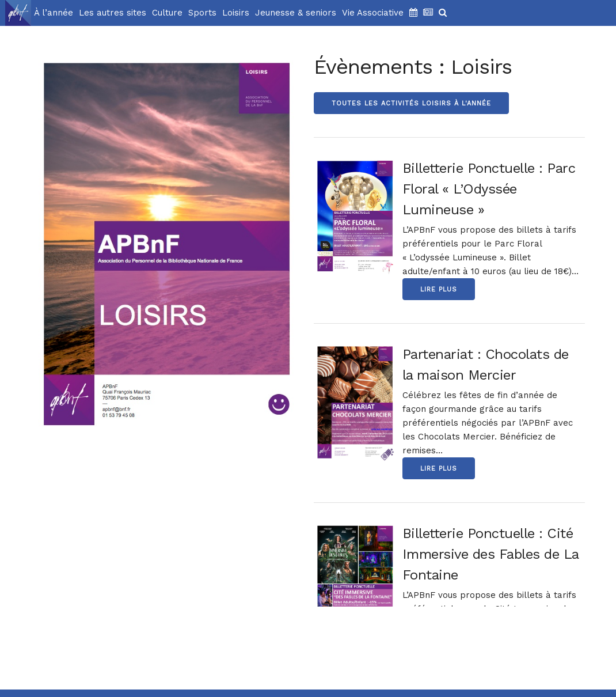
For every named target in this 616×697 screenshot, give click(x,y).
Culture (167, 13)
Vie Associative (373, 13)
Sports (202, 13)
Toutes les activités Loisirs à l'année (411, 103)
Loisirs (236, 13)
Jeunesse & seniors (296, 13)
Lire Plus (439, 289)
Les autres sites (113, 13)
